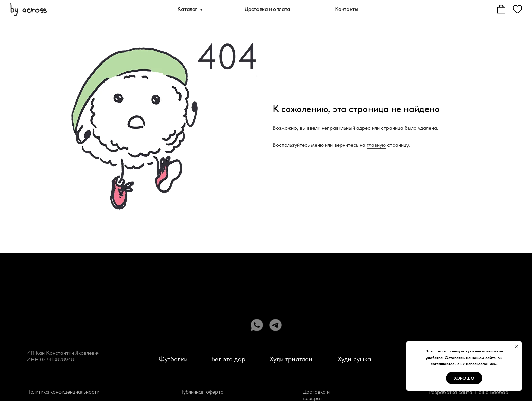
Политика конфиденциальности (63, 392)
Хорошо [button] (464, 378)
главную (376, 145)
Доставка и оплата (268, 9)
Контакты (347, 9)
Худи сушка (354, 359)
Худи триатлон (291, 359)
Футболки (173, 359)
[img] (28, 9)
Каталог (187, 9)
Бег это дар (228, 359)
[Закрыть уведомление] (517, 346)
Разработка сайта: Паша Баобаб (469, 392)
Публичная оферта (202, 392)
